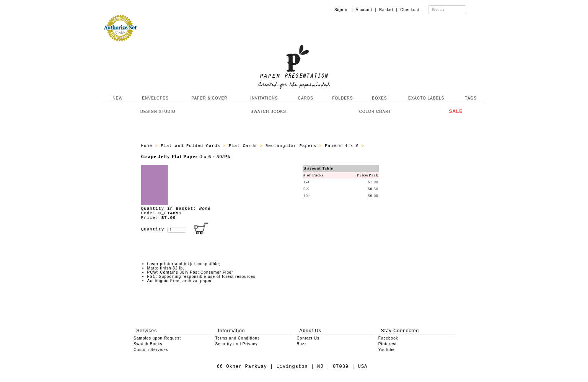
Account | (366, 10)
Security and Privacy (236, 344)
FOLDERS (342, 98)
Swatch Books (148, 344)
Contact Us (308, 338)
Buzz (302, 344)
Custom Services (151, 350)
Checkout (410, 10)
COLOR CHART (375, 112)
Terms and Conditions (237, 338)
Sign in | (344, 10)
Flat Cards (244, 146)
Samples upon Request (157, 338)
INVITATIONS (264, 98)
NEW (117, 98)
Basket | (388, 10)
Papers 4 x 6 (343, 146)
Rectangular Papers (292, 146)
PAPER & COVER (209, 98)
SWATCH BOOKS (268, 112)
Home (148, 146)
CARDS (306, 98)
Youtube (387, 350)
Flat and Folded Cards (192, 146)
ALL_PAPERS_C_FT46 (391, 146)
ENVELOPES (155, 98)
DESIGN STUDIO (158, 112)
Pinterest (388, 344)
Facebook (388, 338)
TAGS (471, 98)
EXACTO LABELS (426, 98)
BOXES (379, 98)
